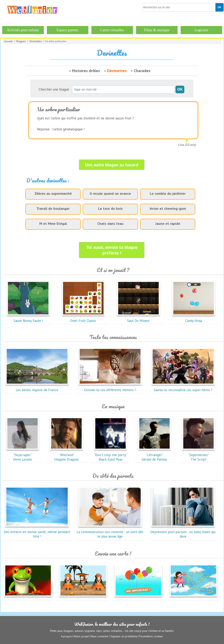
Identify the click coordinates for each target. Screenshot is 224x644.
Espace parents (67, 30)
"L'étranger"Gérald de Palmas (154, 455)
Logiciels (201, 30)
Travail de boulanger (53, 208)
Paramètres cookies (151, 636)
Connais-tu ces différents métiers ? (110, 388)
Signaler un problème (124, 636)
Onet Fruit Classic (83, 318)
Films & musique (157, 30)
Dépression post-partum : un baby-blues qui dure (183, 532)
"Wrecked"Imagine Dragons (66, 455)
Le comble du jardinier (168, 193)
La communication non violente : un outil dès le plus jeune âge (110, 532)
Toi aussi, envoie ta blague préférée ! (112, 250)
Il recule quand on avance (110, 193)
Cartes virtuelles (112, 30)
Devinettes (36, 41)
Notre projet (81, 636)
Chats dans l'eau (110, 224)
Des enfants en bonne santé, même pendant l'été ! (37, 532)
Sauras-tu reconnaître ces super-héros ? (183, 388)
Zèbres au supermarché (53, 193)
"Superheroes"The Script (198, 455)
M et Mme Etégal (53, 224)
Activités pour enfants (23, 30)
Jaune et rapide (168, 224)
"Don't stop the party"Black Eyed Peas (111, 455)
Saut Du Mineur (138, 318)
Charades (142, 71)
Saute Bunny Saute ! (28, 318)
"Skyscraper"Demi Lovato (23, 455)
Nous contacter (100, 636)
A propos (66, 636)
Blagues (21, 41)
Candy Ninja (194, 318)
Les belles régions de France (37, 388)
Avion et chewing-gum (168, 208)
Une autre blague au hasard (112, 165)
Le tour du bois (110, 208)
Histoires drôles (86, 71)
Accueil (8, 41)
